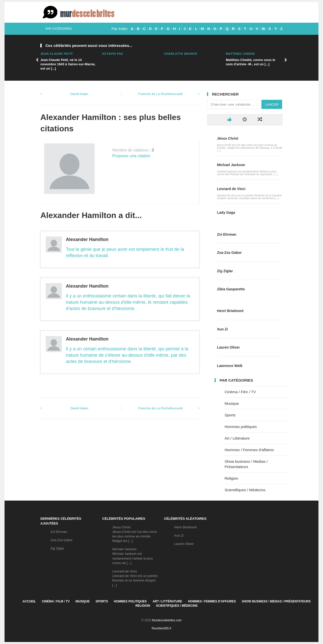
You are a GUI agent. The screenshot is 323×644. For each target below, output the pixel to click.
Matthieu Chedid (240, 54)
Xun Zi (222, 329)
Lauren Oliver (228, 347)
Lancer (272, 104)
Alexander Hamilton (87, 239)
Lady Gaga (226, 212)
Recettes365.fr (161, 628)
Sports (230, 415)
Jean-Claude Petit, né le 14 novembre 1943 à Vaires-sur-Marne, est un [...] (68, 64)
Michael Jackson (231, 165)
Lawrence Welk (230, 366)
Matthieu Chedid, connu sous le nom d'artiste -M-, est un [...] (251, 62)
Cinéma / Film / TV (240, 392)
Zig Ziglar (225, 271)
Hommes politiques (241, 427)
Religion (231, 478)
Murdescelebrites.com (167, 620)
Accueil (29, 601)
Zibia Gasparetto (231, 289)
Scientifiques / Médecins (245, 490)
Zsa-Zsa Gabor (229, 253)
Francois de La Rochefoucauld (160, 94)
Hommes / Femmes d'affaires (249, 450)
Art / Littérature (237, 438)
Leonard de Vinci (231, 189)
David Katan (79, 94)
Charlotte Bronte (181, 54)
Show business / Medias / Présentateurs (276, 601)
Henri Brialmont (230, 311)
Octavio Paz (113, 54)
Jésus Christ (228, 138)
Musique (232, 403)
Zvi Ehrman (227, 234)
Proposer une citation (131, 156)
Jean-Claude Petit (57, 54)
